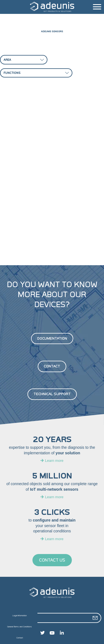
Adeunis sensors (52, 32)
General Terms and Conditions (20, 627)
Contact (20, 638)
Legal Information (20, 616)
